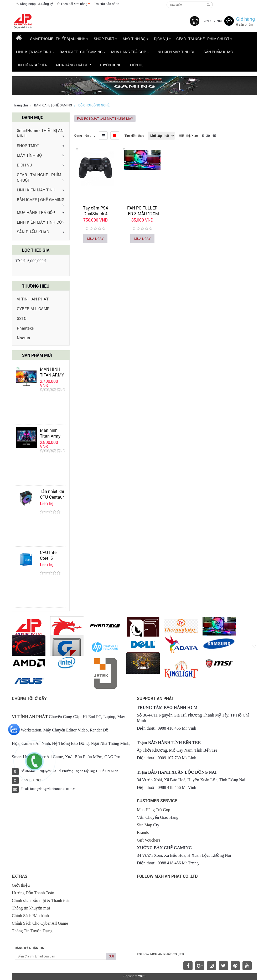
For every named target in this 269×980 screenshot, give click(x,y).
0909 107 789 (212, 21)
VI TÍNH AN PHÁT (33, 299)
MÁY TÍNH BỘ (29, 155)
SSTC (22, 318)
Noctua (23, 338)
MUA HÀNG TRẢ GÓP (36, 212)
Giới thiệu (21, 885)
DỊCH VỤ (24, 165)
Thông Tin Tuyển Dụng (32, 931)
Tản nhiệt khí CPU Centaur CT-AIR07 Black (52, 500)
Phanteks (25, 328)
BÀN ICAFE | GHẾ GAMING (53, 105)
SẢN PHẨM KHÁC (33, 232)
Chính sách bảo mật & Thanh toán (41, 900)
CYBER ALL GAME (33, 309)
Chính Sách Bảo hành (30, 916)
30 (208, 136)
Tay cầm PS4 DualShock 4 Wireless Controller (95, 214)
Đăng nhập (28, 4)
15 (202, 136)
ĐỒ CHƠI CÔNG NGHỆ (94, 105)
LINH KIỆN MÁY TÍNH (36, 190)
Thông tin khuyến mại (31, 908)
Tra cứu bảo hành (107, 4)
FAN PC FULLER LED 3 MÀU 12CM (142, 211)
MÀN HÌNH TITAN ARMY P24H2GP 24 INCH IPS (52, 378)
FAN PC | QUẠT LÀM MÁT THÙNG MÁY (105, 119)
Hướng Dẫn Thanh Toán (33, 893)
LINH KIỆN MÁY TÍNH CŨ (39, 222)
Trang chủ (21, 105)
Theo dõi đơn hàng (75, 4)
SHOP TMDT (28, 146)
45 (214, 136)
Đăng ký (47, 4)
